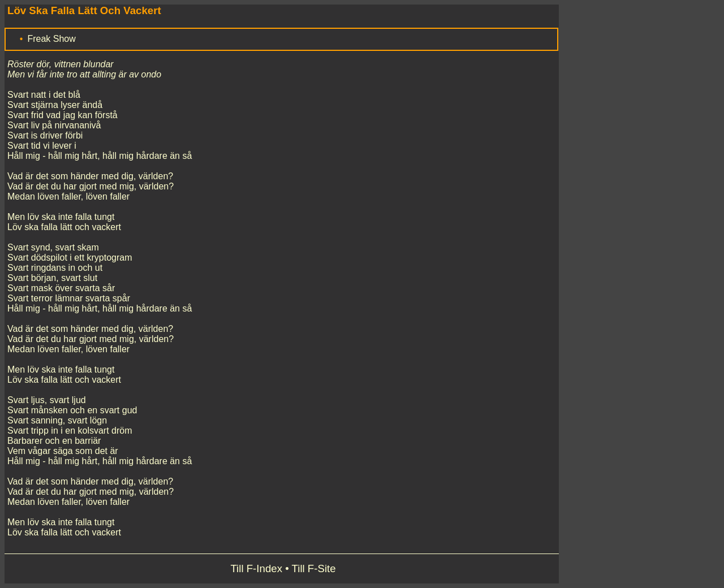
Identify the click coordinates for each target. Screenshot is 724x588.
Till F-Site (314, 568)
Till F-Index (256, 568)
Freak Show (51, 39)
